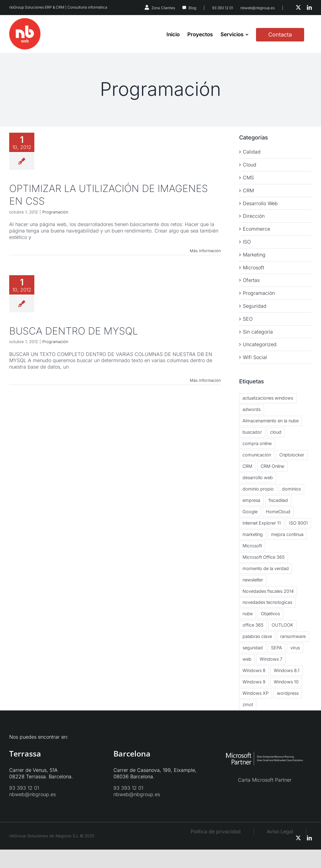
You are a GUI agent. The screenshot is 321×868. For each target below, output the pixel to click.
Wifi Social (255, 357)
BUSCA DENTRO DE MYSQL (74, 331)
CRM (248, 190)
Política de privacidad (216, 831)
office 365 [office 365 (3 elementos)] (253, 625)
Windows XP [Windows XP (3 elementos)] (256, 693)
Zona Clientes (163, 8)
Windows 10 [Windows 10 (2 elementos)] (286, 682)
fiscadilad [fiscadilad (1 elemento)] (278, 500)
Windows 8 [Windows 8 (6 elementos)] (254, 670)
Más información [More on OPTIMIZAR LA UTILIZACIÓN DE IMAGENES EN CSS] (205, 251)
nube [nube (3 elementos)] (248, 614)
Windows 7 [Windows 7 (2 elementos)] (271, 659)
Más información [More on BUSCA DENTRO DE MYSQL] (205, 380)
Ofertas (251, 280)
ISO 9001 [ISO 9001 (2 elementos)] (298, 523)
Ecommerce (256, 229)
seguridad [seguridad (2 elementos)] (253, 648)
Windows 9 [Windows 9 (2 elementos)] (254, 682)
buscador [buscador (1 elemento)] (252, 432)
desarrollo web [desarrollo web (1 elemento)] (258, 477)
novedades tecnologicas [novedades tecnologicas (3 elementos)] (267, 602)
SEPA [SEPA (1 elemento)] (277, 648)
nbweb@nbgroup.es (258, 8)
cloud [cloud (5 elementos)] (276, 432)
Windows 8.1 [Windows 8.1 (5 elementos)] (287, 670)
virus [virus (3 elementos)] (295, 648)
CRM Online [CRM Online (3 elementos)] (272, 466)
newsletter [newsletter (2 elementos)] (253, 580)
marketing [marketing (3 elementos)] (253, 534)
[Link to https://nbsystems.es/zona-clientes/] (147, 7)
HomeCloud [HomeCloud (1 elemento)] (278, 512)
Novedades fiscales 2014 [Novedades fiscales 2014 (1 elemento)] (268, 591)
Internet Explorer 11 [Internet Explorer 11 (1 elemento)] (262, 523)
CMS (248, 178)
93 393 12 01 (223, 8)
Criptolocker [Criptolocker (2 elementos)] (292, 455)
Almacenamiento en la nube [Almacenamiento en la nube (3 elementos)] (271, 421)
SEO (248, 319)
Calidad (252, 152)
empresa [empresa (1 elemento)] (251, 500)
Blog (192, 8)
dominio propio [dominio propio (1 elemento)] (258, 489)
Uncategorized (260, 344)
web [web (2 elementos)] (247, 659)
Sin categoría (258, 332)
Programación (55, 212)
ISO (247, 242)
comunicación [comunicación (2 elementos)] (257, 455)
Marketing (254, 255)
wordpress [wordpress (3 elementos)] (288, 693)
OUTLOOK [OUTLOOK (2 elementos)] (282, 625)
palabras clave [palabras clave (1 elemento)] (257, 636)
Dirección (254, 216)
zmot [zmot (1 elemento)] (248, 704)
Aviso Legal (286, 831)
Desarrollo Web (260, 203)
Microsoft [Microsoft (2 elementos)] (252, 546)
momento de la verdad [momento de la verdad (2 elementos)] (266, 568)
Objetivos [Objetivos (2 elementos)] (270, 614)
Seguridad (255, 306)
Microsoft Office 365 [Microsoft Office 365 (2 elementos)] (264, 557)
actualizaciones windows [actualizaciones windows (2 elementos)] (268, 398)
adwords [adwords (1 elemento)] (252, 409)
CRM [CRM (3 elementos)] (247, 466)
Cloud (250, 165)
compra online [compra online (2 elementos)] (257, 443)
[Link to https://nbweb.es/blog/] (184, 8)
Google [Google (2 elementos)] (250, 512)
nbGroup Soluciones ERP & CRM (37, 7)
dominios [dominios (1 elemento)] (291, 489)
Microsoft (254, 268)
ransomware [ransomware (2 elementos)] (293, 636)
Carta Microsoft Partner (265, 780)
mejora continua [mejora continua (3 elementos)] (287, 534)
